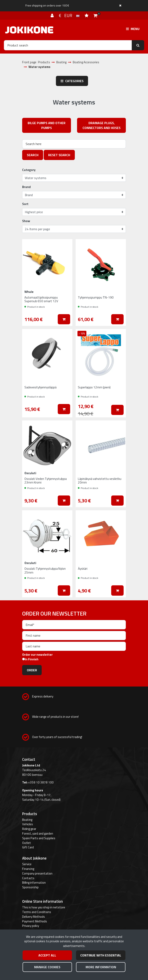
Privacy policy (31, 926)
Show (26, 221)
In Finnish (32, 659)
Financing (28, 869)
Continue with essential (101, 955)
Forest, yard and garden (38, 833)
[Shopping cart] (95, 15)
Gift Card (28, 847)
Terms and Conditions (37, 912)
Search (33, 155)
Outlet (27, 843)
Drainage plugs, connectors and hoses (102, 125)
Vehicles (28, 824)
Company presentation (37, 873)
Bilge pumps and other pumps (47, 125)
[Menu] (133, 29)
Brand (26, 187)
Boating (27, 820)
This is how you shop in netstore (44, 907)
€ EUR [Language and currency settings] (70, 15)
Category (29, 170)
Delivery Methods (34, 917)
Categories (72, 81)
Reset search (59, 155)
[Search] (68, 45)
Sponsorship (30, 887)
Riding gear (29, 829)
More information (101, 967)
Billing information (34, 883)
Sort (25, 204)
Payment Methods (35, 921)
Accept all (47, 955)
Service (27, 864)
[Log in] (53, 15)
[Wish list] (87, 15)
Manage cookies (47, 967)
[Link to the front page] (29, 30)
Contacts (28, 878)
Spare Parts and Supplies (39, 838)
